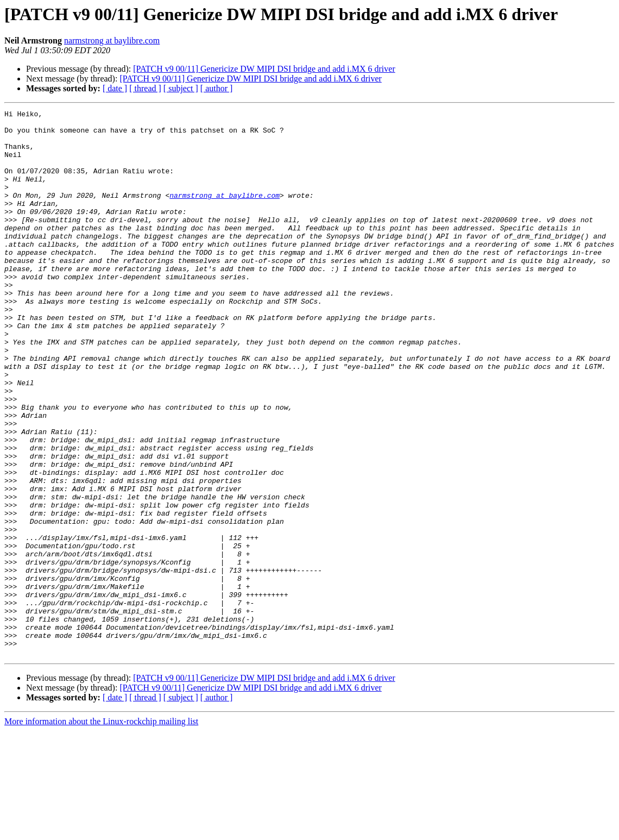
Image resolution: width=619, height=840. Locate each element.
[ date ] (115, 88)
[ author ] (217, 88)
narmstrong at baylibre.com (112, 40)
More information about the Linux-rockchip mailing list (101, 830)
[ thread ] (145, 88)
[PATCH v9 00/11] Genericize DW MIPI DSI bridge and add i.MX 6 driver (264, 69)
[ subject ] (181, 88)
